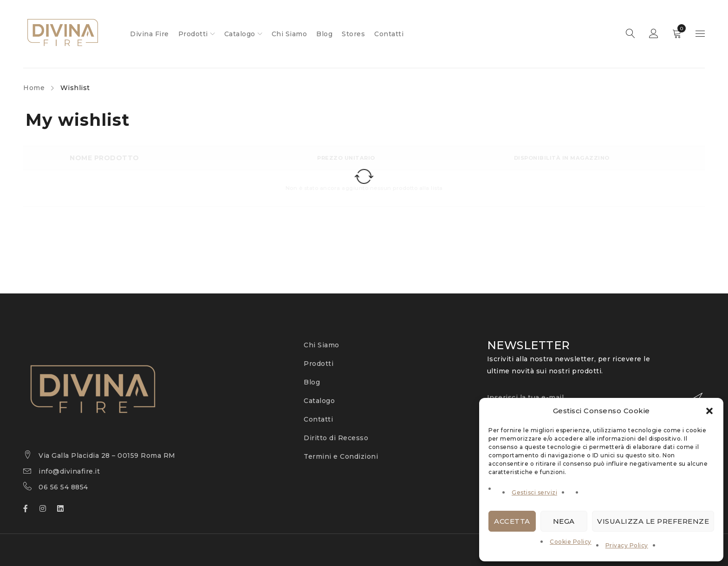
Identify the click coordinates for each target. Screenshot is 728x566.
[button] (709, 411)
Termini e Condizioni (341, 456)
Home (34, 88)
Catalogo (319, 401)
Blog (312, 382)
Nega (564, 521)
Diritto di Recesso (336, 438)
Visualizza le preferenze (653, 521)
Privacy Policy (627, 545)
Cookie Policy (571, 542)
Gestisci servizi (534, 492)
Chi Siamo (322, 345)
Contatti (318, 419)
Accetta (512, 521)
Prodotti (318, 364)
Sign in (654, 34)
